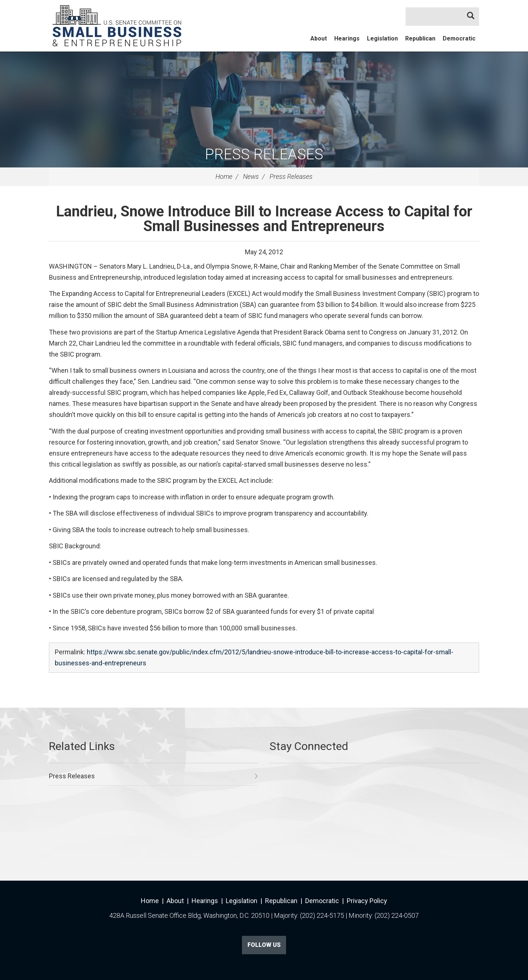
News (251, 176)
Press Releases (264, 154)
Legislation (382, 38)
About (319, 38)
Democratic (459, 38)
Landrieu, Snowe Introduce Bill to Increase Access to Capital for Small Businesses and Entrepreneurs (264, 219)
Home (224, 176)
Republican (420, 38)
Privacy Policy (367, 901)
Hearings (347, 38)
